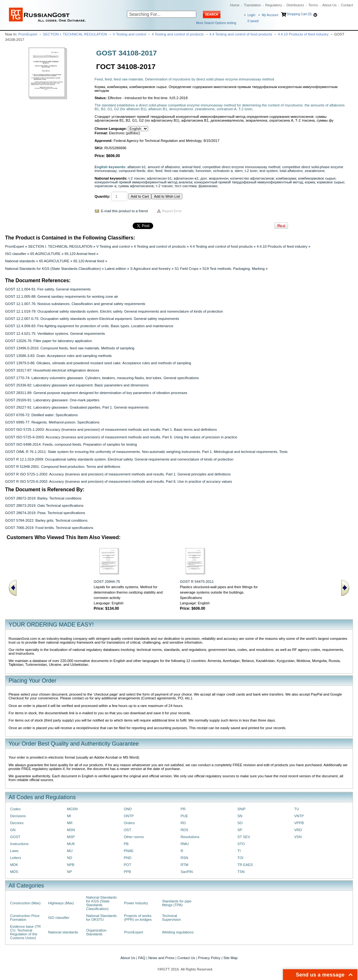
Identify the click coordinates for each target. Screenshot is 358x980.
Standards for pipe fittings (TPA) (177, 903)
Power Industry (136, 903)
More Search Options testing (216, 23)
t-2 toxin (251, 171)
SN (240, 816)
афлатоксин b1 (159, 178)
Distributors (295, 5)
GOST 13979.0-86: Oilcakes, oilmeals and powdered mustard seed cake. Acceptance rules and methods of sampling (98, 363)
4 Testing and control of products (178, 34)
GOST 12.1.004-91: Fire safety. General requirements (48, 289)
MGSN (72, 809)
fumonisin (203, 171)
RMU (185, 844)
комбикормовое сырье (317, 178)
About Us (329, 5)
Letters (16, 858)
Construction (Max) (25, 903)
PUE (184, 816)
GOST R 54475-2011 (197, 582)
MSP (71, 837)
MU (70, 851)
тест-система (185, 186)
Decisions (18, 816)
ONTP (129, 816)
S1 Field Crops (186, 269)
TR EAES (245, 865)
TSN (241, 872)
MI (69, 816)
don (150, 171)
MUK (71, 844)
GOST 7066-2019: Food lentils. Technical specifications (49, 528)
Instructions (19, 844)
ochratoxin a (223, 171)
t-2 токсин (137, 178)
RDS (185, 830)
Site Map (231, 958)
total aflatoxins (291, 171)
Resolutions (190, 837)
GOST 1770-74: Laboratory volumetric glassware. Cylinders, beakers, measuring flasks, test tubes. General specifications (102, 378)
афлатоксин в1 (186, 178)
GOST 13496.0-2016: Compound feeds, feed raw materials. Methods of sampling (70, 348)
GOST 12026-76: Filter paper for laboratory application (48, 341)
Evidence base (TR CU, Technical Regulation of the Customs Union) (25, 932)
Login (251, 15)
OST (127, 830)
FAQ (142, 958)
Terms (313, 5)
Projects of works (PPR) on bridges (138, 918)
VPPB (299, 823)
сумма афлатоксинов (136, 186)
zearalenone (314, 171)
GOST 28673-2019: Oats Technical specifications (44, 506)
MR (70, 823)
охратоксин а (106, 186)
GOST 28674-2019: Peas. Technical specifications (45, 513)
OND (128, 809)
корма (310, 182)
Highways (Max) (61, 903)
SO (240, 823)
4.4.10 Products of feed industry (303, 34)
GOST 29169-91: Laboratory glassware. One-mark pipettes (52, 400)
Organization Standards (96, 932)
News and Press (161, 958)
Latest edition (116, 269)
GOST (15, 837)
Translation (252, 5)
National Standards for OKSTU (101, 918)
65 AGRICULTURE (46, 254)
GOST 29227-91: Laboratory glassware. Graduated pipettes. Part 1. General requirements (77, 407)
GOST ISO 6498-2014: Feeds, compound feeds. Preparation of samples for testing (71, 444)
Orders (129, 823)
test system (269, 171)
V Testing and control (129, 34)
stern (239, 171)
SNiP (242, 809)
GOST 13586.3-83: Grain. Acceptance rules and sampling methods (58, 356)
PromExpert (28, 34)
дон (203, 178)
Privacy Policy (209, 958)
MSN (71, 830)
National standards (20, 261)
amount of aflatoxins (164, 167)
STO (241, 844)
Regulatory (274, 5)
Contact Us (186, 958)
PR (183, 809)
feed (159, 171)
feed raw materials (179, 171)
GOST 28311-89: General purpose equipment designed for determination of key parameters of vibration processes (96, 393)
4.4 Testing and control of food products (241, 34)
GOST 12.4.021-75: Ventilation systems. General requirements (55, 334)
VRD (298, 830)
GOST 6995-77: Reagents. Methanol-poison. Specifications (52, 422)
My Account (270, 15)
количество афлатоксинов (252, 178)
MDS (14, 872)
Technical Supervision (171, 918)
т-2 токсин (164, 186)
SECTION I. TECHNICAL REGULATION (75, 34)
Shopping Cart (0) (299, 14)
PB (126, 844)
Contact (347, 5)
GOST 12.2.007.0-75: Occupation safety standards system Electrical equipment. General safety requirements (92, 319)
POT (127, 865)
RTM (185, 865)
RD (183, 823)
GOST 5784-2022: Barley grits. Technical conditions (46, 520)
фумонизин (208, 186)
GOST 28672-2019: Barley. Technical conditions (43, 498)
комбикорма (286, 178)
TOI (240, 858)
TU (297, 809)
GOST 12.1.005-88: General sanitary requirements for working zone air (62, 296)
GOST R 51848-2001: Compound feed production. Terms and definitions (63, 467)
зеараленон (218, 178)
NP (70, 872)
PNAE (129, 851)
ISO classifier (16, 254)
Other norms (134, 837)
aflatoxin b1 (136, 167)
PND (128, 858)
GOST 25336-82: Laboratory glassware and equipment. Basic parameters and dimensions (77, 385)
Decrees (17, 823)
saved (253, 21)
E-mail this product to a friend (124, 211)
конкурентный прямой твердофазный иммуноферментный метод (249, 182)
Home (235, 5)
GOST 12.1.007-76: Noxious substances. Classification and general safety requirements (75, 304)
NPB (71, 865)
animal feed (191, 167)
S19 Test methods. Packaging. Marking (233, 269)
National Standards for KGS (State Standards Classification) (53, 269)
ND (70, 858)
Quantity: (103, 196)
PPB (127, 872)
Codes (15, 809)
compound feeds (132, 171)
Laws (14, 851)
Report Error (172, 211)
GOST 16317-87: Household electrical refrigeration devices (52, 370)
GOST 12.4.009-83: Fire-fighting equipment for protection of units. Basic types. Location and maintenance (89, 326)
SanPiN (187, 872)
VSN (298, 837)
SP (240, 830)
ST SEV (244, 837)
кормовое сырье (330, 182)
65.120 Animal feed (80, 254)
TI (239, 851)
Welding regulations (178, 932)
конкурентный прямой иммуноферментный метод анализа (143, 182)
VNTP (299, 816)
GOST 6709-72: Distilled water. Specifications (41, 415)
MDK (14, 865)
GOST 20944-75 (107, 582)
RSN (185, 858)
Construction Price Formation (25, 918)
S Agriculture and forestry (150, 269)
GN (13, 830)
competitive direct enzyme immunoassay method (242, 167)
